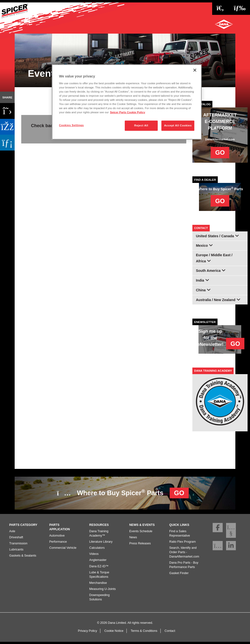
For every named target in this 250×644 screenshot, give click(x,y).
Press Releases (140, 545)
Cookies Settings (71, 125)
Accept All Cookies (178, 125)
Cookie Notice (114, 633)
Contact (170, 633)
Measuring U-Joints (103, 591)
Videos (94, 556)
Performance (58, 543)
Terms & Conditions (144, 633)
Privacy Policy (87, 633)
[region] (127, 102)
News (133, 539)
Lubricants (16, 551)
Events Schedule (141, 533)
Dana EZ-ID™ (99, 568)
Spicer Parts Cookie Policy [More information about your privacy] (127, 112)
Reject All (141, 125)
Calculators (97, 549)
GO (220, 152)
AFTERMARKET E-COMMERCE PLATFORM (220, 122)
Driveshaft (16, 539)
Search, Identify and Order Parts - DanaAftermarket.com (184, 554)
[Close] (195, 70)
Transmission (18, 545)
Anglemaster (98, 562)
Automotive (57, 537)
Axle (12, 533)
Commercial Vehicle (63, 549)
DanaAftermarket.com (220, 139)
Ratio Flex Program (182, 543)
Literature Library (101, 543)
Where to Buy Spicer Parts (123, 492)
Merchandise (98, 585)
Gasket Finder (179, 575)
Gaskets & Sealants (23, 558)
